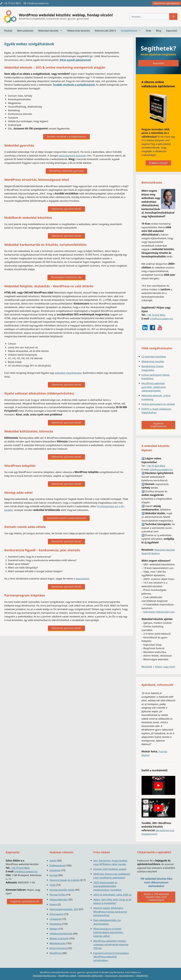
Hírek (53, 885)
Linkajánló (55, 919)
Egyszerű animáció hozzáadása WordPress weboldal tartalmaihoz (111, 957)
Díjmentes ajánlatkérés (166, 3)
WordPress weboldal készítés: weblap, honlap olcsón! (66, 15)
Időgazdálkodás (59, 899)
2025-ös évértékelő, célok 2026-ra (112, 895)
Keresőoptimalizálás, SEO (64, 909)
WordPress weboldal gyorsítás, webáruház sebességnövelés (154, 387)
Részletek (147, 667)
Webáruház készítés (79, 31)
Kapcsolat (171, 31)
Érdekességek (57, 865)
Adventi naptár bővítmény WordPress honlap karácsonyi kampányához (110, 912)
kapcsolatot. (83, 579)
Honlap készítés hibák (62, 890)
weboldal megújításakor (68, 373)
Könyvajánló (57, 914)
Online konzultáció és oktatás (158, 404)
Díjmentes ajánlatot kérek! (66, 209)
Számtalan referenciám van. (159, 612)
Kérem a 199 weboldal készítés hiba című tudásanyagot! (156, 897)
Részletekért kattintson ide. (67, 277)
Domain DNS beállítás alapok (110, 869)
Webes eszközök (59, 938)
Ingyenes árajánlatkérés (158, 425)
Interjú (53, 904)
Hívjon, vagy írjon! (165, 667)
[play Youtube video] (158, 785)
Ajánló (53, 861)
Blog (159, 31)
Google (54, 875)
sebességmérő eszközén (72, 156)
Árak (149, 31)
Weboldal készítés (51, 31)
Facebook (55, 870)
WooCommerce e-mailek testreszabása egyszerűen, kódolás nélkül (108, 932)
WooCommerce (58, 948)
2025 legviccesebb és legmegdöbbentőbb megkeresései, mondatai (107, 886)
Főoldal (8, 31)
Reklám (54, 929)
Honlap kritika (58, 895)
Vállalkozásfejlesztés (61, 934)
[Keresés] (173, 17)
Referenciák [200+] (105, 31)
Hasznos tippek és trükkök (65, 880)
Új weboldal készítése (154, 357)
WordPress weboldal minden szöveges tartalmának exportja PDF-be (111, 944)
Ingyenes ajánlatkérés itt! (25, 901)
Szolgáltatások (132, 31)
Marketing (55, 924)
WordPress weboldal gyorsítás (66, 171)
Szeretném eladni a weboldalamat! (66, 518)
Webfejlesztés (57, 943)
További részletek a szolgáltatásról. (74, 85)
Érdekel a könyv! (158, 163)
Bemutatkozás (25, 31)
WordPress (56, 953)
